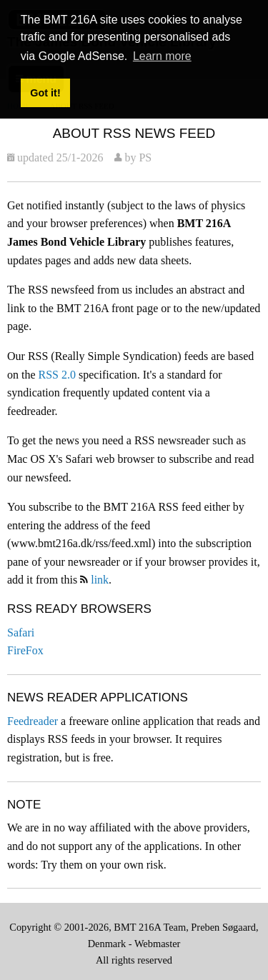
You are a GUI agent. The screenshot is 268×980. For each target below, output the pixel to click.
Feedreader (33, 721)
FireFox (25, 650)
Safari (21, 632)
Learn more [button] (162, 56)
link (100, 580)
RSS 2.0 (57, 375)
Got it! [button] (45, 93)
